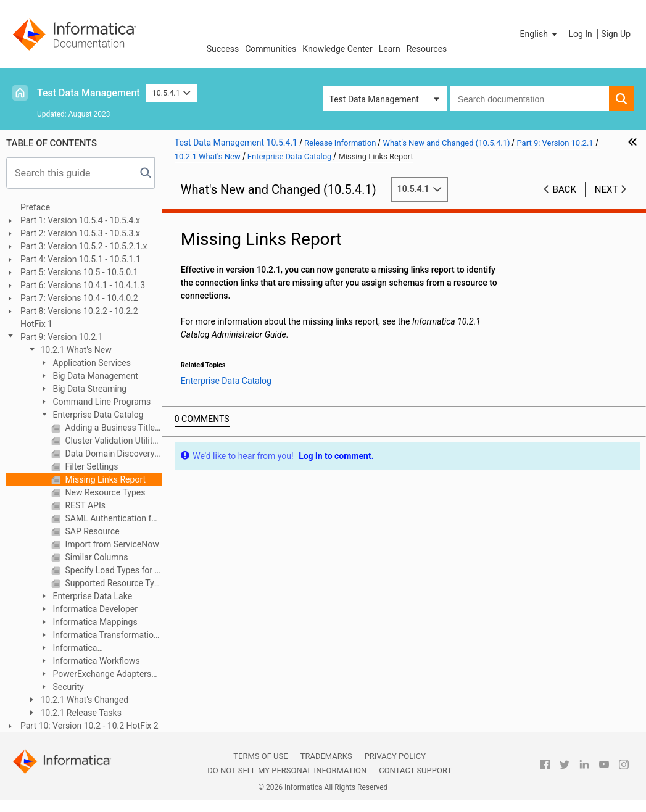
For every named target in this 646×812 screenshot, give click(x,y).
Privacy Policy (395, 756)
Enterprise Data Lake (91, 596)
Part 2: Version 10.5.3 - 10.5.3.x (80, 233)
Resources (427, 49)
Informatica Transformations (71, 649)
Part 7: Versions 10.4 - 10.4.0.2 (79, 298)
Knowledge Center (337, 49)
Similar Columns (96, 557)
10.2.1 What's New (75, 350)
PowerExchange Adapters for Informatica (95, 675)
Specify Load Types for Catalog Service (112, 570)
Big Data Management (94, 376)
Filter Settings (90, 466)
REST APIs (84, 505)
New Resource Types (104, 492)
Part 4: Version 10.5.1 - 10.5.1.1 (81, 259)
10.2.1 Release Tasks (80, 713)
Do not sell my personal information (287, 770)
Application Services (91, 363)
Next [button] (607, 189)
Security (67, 687)
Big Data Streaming (89, 389)
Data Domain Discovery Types (112, 454)
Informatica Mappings (94, 622)
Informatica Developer (94, 609)
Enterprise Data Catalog (97, 415)
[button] (540, 34)
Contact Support (415, 770)
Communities (271, 49)
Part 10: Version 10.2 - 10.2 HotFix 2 (89, 726)
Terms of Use (260, 756)
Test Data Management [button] (374, 99)
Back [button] (565, 189)
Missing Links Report (104, 479)
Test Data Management (89, 93)
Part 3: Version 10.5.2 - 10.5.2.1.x (84, 246)
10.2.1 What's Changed (83, 700)
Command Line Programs (101, 402)
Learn (390, 49)
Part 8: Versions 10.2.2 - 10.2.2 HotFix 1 (79, 317)
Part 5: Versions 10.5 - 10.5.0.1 (79, 272)
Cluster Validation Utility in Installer (112, 441)
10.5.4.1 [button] (172, 93)
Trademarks (326, 756)
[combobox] (530, 99)
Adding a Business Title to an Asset (112, 428)
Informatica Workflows (95, 661)
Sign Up (616, 34)
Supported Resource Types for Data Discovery (112, 583)
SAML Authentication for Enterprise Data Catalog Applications (112, 518)
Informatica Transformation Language (99, 636)
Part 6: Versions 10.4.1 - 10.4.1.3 (83, 285)
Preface (35, 207)
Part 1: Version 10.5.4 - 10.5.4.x (80, 220)
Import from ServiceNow (111, 544)
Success (223, 49)
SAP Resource (91, 531)
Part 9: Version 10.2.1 (62, 337)
